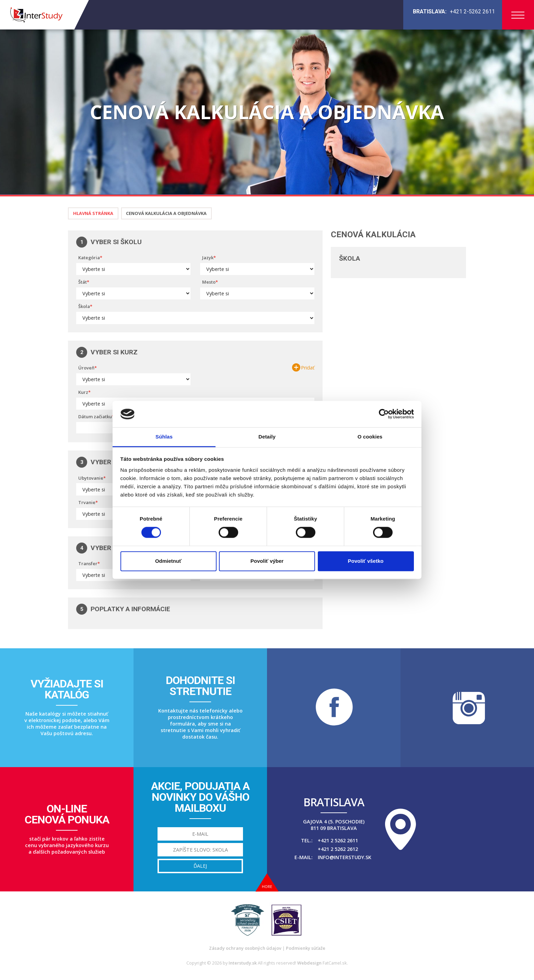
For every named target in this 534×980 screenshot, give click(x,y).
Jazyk (208, 258)
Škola (84, 306)
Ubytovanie (91, 478)
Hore (267, 886)
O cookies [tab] (370, 437)
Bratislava (334, 802)
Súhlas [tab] (164, 437)
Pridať (308, 368)
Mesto (209, 282)
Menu (518, 15)
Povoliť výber (267, 561)
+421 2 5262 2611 (338, 840)
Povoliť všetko (366, 561)
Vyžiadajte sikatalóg (67, 689)
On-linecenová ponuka (67, 814)
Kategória (89, 258)
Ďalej (200, 866)
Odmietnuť (168, 561)
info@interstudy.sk (345, 857)
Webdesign (309, 963)
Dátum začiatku (95, 417)
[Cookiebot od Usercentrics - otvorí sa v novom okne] (384, 414)
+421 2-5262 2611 (472, 12)
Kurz (83, 392)
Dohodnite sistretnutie (200, 686)
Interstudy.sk (243, 963)
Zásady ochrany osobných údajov (245, 948)
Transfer (88, 563)
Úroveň (86, 368)
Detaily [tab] (267, 437)
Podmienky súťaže (306, 948)
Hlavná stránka (93, 213)
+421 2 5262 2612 (338, 849)
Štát (83, 282)
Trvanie (87, 502)
